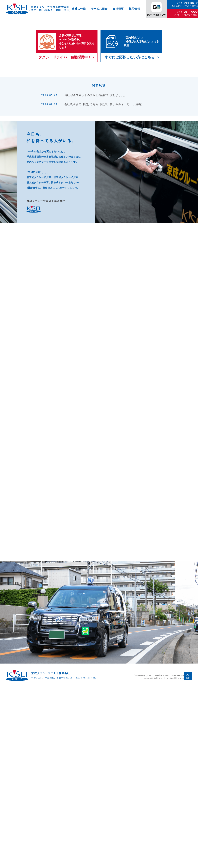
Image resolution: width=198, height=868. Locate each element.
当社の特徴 (79, 9)
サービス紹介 (99, 9)
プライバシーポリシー (142, 856)
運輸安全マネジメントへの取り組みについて (173, 856)
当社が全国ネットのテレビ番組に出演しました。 (96, 182)
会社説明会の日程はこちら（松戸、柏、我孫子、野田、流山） (104, 191)
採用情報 (134, 9)
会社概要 (118, 9)
